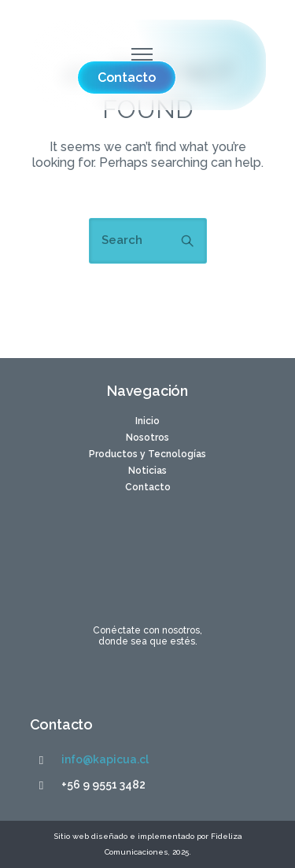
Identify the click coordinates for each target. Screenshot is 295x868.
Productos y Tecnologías (147, 454)
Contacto (148, 487)
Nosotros (147, 438)
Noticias (147, 471)
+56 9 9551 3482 (103, 785)
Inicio (147, 421)
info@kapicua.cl (105, 759)
